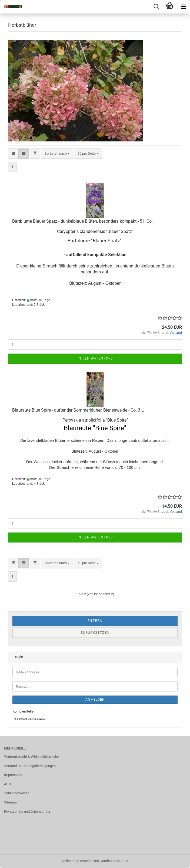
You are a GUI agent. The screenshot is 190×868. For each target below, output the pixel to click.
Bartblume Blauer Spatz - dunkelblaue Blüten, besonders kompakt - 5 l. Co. (82, 221)
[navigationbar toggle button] (183, 7)
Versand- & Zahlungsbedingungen (30, 766)
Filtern (95, 621)
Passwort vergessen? (29, 719)
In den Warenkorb (95, 358)
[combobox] (57, 154)
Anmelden (95, 700)
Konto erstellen (24, 711)
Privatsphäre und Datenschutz (27, 811)
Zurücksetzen (95, 633)
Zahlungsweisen (17, 793)
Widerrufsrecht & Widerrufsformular (31, 757)
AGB (7, 784)
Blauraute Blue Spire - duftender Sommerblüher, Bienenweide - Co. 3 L (78, 410)
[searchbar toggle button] (156, 7)
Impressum (13, 775)
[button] (13, 154)
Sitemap (10, 802)
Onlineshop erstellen (78, 861)
